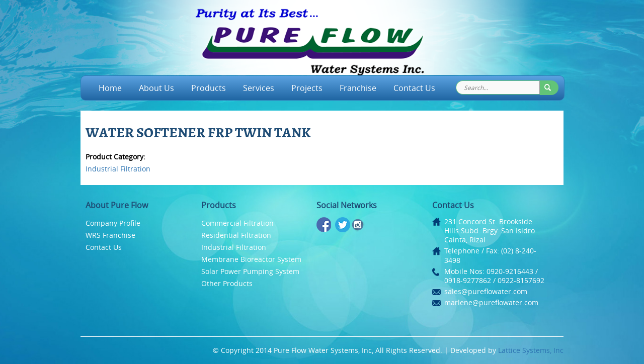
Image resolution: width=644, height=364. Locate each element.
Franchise (358, 88)
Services (259, 88)
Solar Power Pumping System (250, 271)
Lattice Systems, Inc (531, 350)
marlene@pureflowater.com (491, 302)
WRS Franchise (110, 235)
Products (209, 88)
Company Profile (113, 223)
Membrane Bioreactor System (251, 259)
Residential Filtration (236, 235)
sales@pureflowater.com (486, 291)
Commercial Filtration (237, 223)
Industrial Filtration (118, 169)
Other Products (227, 283)
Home (110, 88)
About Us (156, 88)
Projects (307, 88)
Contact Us (414, 88)
